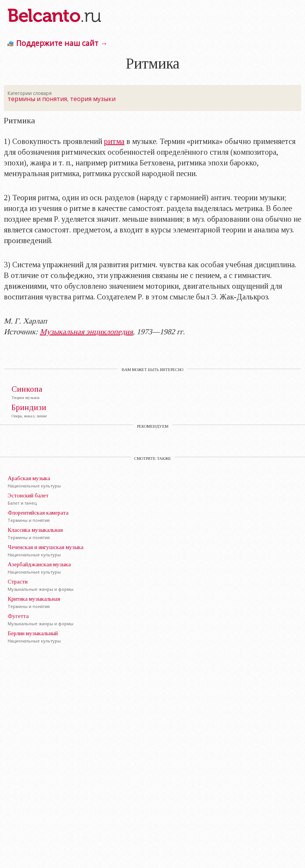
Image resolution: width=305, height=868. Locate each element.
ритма (114, 141)
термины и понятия (37, 99)
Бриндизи (29, 408)
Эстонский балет (28, 495)
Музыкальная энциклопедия (86, 332)
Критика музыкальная (34, 599)
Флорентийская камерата (38, 513)
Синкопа (27, 389)
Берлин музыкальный (33, 633)
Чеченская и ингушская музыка (46, 547)
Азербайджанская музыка (39, 564)
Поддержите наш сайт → (62, 43)
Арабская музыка (29, 478)
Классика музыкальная (35, 530)
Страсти (18, 582)
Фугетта (18, 616)
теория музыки (93, 99)
